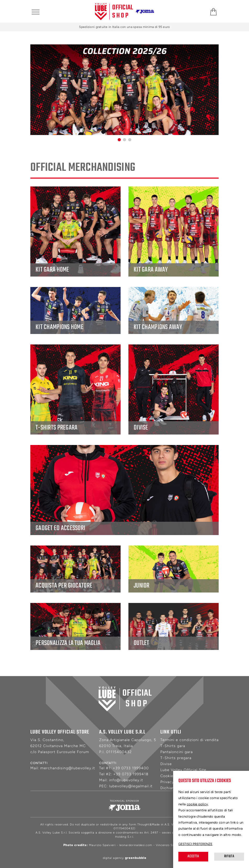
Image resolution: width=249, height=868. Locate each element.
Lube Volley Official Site (183, 770)
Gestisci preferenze (195, 844)
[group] (124, 90)
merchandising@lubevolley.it (68, 768)
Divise (166, 764)
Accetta (193, 856)
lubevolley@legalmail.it (131, 786)
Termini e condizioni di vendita (189, 740)
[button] (119, 140)
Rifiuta (229, 856)
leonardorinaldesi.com (136, 845)
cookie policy (197, 804)
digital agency (125, 858)
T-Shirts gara (173, 746)
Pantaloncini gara (177, 752)
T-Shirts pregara (176, 758)
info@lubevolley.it (126, 780)
